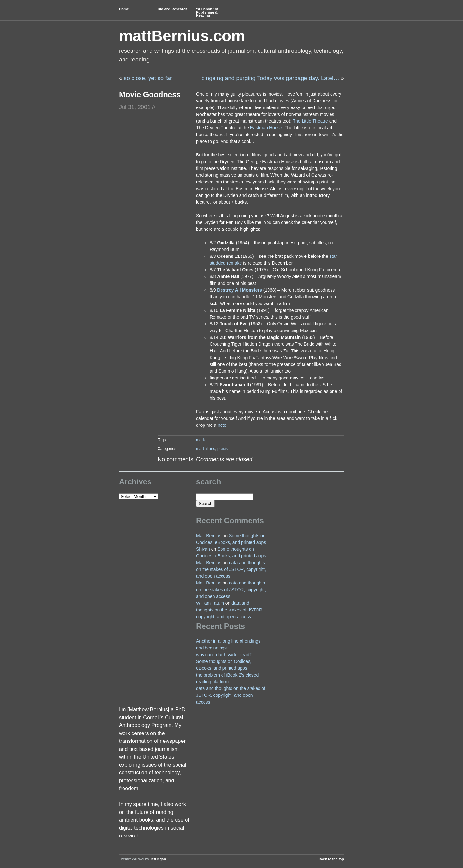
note (222, 425)
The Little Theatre (310, 121)
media (201, 440)
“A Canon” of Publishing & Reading (207, 12)
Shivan (203, 549)
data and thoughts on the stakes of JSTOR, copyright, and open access (231, 569)
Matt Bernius (209, 536)
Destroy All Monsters (240, 290)
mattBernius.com (182, 36)
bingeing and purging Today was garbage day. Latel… (270, 78)
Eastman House (266, 128)
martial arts (206, 449)
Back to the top (331, 859)
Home (124, 9)
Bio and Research (172, 9)
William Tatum (210, 603)
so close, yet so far (148, 78)
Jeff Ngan (158, 859)
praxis (222, 449)
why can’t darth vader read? (224, 655)
